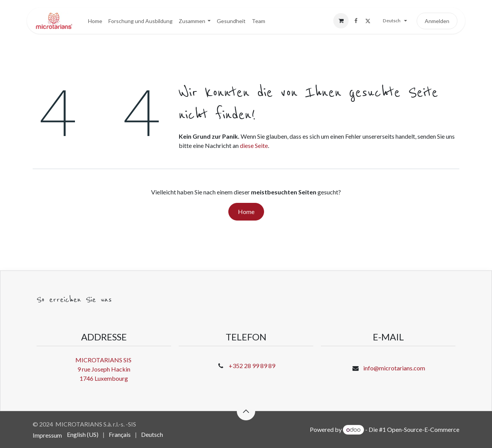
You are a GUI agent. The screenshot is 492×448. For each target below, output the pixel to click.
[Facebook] (356, 21)
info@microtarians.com (394, 368)
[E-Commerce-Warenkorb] (341, 21)
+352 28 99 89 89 (252, 366)
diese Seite (254, 145)
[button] (246, 411)
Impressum (47, 435)
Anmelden (437, 21)
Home (246, 212)
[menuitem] (95, 21)
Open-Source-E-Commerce (423, 429)
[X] (368, 21)
